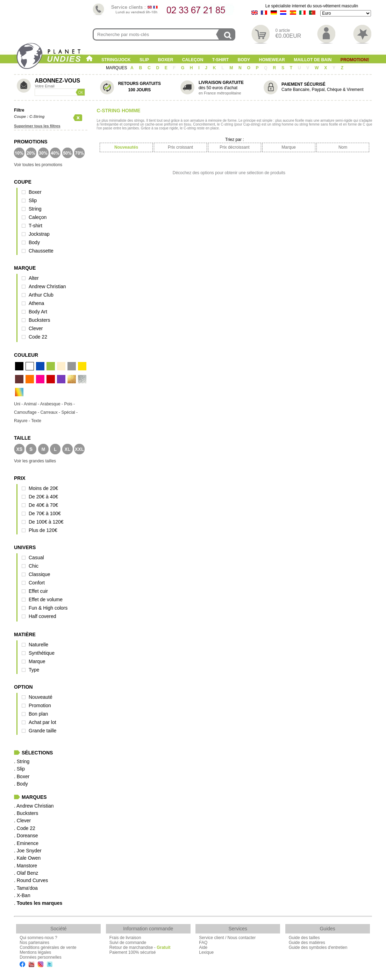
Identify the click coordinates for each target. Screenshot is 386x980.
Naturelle (38, 645)
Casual (36, 558)
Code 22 (38, 337)
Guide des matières (307, 943)
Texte (36, 421)
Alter (34, 278)
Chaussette (41, 251)
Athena (36, 303)
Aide (203, 947)
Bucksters (39, 320)
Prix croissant (180, 147)
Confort (37, 583)
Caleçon (193, 60)
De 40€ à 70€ (43, 505)
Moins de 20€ (43, 488)
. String (22, 761)
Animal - (32, 404)
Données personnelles (40, 957)
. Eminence (26, 843)
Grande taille (42, 731)
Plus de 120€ (43, 530)
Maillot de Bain (313, 60)
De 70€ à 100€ (45, 513)
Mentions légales (35, 952)
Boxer (166, 60)
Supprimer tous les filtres (37, 126)
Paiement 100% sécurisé (133, 952)
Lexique (206, 952)
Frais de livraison (125, 938)
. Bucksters (26, 813)
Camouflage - (27, 412)
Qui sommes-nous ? (38, 938)
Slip (144, 60)
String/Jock (116, 60)
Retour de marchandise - (140, 947)
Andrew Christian (47, 286)
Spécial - (69, 412)
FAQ (203, 943)
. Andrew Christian (34, 806)
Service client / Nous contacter (227, 938)
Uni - (19, 404)
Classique (39, 574)
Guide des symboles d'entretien (318, 947)
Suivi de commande (128, 943)
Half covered (42, 616)
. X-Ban (22, 895)
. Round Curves (31, 880)
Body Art (38, 312)
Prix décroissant (234, 147)
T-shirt (221, 60)
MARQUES (117, 68)
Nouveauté (41, 697)
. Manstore (26, 866)
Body (244, 60)
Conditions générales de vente (48, 947)
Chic (34, 566)
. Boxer (22, 776)
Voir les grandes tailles (35, 461)
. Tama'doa (26, 888)
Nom (343, 147)
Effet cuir (38, 591)
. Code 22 (25, 828)
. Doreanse (26, 836)
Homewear (272, 60)
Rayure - (23, 421)
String (35, 209)
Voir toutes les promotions (38, 165)
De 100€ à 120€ (46, 522)
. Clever (22, 821)
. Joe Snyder (28, 851)
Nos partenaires (34, 943)
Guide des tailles (304, 938)
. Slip (19, 769)
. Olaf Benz (26, 873)
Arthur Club (41, 295)
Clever (36, 328)
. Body (21, 784)
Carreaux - (51, 412)
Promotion (40, 705)
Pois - (69, 404)
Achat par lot (42, 722)
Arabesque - (52, 404)
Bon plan (38, 714)
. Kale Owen (27, 858)
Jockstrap (39, 234)
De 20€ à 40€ (43, 497)
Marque (37, 661)
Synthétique (42, 653)
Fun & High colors (48, 608)
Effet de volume (46, 599)
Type (34, 670)
